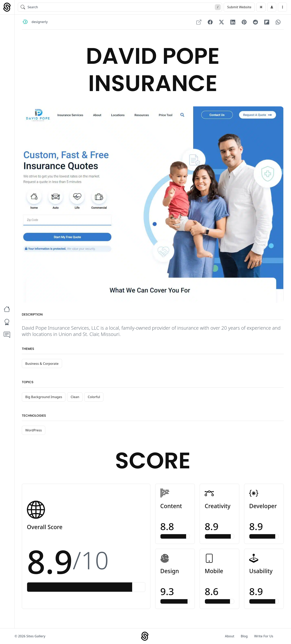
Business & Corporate (42, 364)
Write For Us (264, 636)
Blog (244, 636)
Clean (75, 397)
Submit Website (239, 7)
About (230, 636)
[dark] (261, 7)
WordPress (34, 430)
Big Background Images (44, 397)
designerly (40, 22)
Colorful (94, 397)
